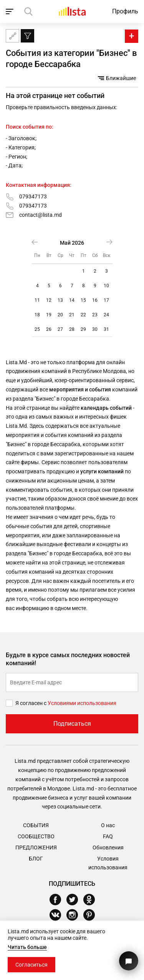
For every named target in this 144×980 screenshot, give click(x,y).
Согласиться (31, 965)
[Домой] (72, 11)
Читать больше (27, 947)
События (36, 825)
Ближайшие (117, 78)
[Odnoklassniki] (92, 900)
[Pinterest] (92, 915)
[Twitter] (75, 900)
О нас (108, 825)
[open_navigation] (11, 11)
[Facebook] (58, 900)
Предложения (36, 847)
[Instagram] (75, 915)
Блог (36, 859)
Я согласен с (31, 703)
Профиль (125, 11)
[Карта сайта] (12, 36)
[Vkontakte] (58, 915)
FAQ (108, 836)
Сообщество (36, 836)
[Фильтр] (27, 36)
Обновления (108, 847)
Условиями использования (82, 703)
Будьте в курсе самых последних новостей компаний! (68, 659)
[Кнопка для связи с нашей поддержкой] (129, 961)
